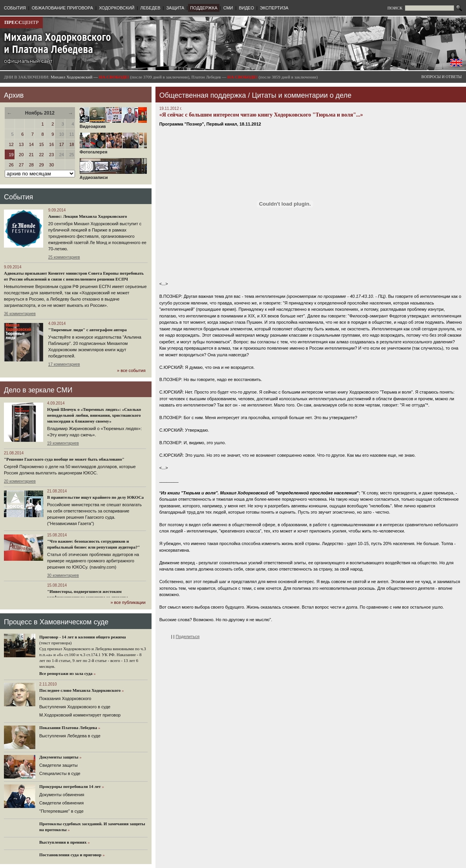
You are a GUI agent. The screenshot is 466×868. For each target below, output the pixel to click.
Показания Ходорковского (65, 698)
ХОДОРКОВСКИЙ (117, 8)
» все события (131, 370)
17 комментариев (64, 364)
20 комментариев (20, 481)
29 (41, 165)
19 (11, 155)
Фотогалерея (113, 150)
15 (41, 144)
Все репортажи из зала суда (66, 673)
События (18, 197)
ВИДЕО (246, 8)
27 (21, 165)
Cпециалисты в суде (60, 773)
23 (51, 155)
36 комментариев (20, 314)
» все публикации (128, 602)
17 (62, 144)
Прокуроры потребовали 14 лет (70, 786)
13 (21, 144)
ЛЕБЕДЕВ (150, 8)
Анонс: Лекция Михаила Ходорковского (88, 216)
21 (31, 155)
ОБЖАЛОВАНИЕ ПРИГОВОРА (62, 8)
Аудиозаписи (113, 175)
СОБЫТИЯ (15, 8)
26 (11, 165)
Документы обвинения (62, 795)
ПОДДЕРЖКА (204, 8)
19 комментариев (63, 443)
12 (11, 144)
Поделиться (188, 636)
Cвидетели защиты (58, 765)
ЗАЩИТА (175, 8)
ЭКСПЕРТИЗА (274, 8)
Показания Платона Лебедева (68, 728)
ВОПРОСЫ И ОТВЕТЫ (441, 77)
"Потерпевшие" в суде (61, 811)
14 (31, 144)
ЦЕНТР (21, 22)
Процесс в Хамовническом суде (56, 622)
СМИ (228, 8)
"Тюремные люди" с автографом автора (88, 330)
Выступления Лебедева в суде (70, 736)
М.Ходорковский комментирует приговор (80, 715)
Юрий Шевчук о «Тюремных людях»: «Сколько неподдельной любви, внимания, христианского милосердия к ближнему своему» (94, 415)
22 (41, 155)
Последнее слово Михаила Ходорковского (80, 690)
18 (71, 144)
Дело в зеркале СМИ (38, 390)
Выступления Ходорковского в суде (75, 707)
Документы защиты (59, 757)
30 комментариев (63, 575)
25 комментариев (64, 257)
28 (31, 165)
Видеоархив (113, 124)
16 (51, 144)
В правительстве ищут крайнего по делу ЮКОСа (95, 497)
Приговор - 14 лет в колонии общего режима (83, 637)
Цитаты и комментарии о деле (302, 95)
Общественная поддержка (203, 95)
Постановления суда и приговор (70, 855)
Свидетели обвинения (61, 803)
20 (21, 155)
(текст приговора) (56, 643)
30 (51, 165)
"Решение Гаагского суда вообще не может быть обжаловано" (64, 459)
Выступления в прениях (63, 842)
